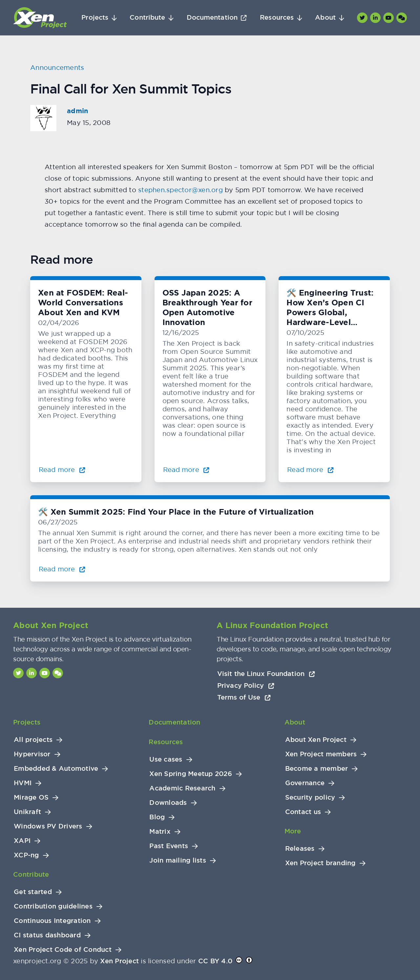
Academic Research (182, 788)
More (293, 831)
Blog (157, 817)
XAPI (22, 841)
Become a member (317, 769)
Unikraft (27, 812)
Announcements (57, 67)
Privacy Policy (246, 685)
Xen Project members (321, 754)
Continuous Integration (52, 921)
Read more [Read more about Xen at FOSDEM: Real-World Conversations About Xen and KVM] (62, 470)
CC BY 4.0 (215, 961)
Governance (305, 783)
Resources (277, 18)
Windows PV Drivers (48, 826)
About (325, 18)
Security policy (310, 797)
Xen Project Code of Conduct (63, 950)
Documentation (212, 18)
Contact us (303, 812)
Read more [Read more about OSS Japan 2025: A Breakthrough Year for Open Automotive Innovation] (186, 470)
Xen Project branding (320, 863)
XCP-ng (26, 855)
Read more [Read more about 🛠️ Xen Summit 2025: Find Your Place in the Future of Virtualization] (62, 569)
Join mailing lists (178, 860)
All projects (33, 740)
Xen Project (119, 961)
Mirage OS (31, 797)
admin (77, 111)
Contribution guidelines (53, 906)
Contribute (147, 18)
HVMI (23, 783)
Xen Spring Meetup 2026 (191, 774)
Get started (33, 892)
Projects (95, 18)
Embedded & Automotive (56, 769)
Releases (300, 849)
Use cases (166, 759)
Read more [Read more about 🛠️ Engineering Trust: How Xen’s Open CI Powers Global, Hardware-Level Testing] (310, 470)
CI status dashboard (47, 935)
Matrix (160, 832)
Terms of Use (244, 697)
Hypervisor (32, 754)
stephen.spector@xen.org (180, 190)
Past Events (169, 846)
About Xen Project (316, 740)
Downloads (168, 803)
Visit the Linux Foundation (266, 674)
